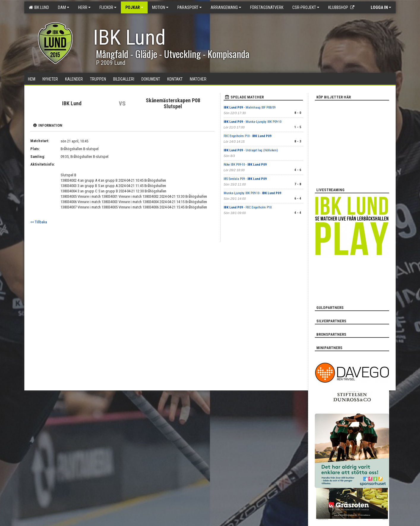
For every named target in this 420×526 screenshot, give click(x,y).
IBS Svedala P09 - (245, 179)
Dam (64, 7)
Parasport (190, 7)
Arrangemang (226, 7)
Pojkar (134, 7)
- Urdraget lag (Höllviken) (251, 150)
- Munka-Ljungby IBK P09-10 (252, 122)
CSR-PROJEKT (306, 7)
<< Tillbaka (39, 222)
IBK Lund (39, 7)
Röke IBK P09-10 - (245, 165)
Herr (84, 7)
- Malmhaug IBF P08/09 (250, 107)
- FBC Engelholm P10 (248, 207)
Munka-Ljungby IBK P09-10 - (252, 193)
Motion (160, 7)
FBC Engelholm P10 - (248, 136)
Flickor (108, 7)
